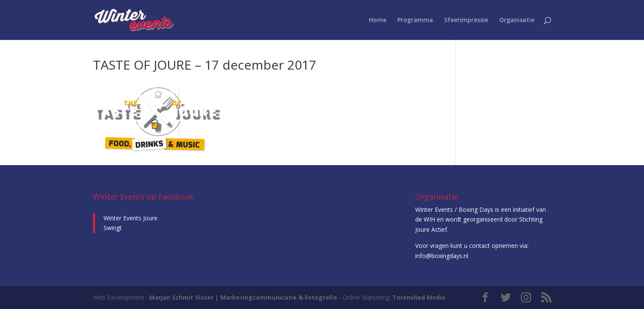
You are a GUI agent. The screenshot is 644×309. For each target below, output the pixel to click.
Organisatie (517, 20)
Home (378, 20)
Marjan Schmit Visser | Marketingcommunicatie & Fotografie (243, 297)
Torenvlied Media (419, 297)
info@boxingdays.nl (442, 256)
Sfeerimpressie (466, 20)
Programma (415, 20)
